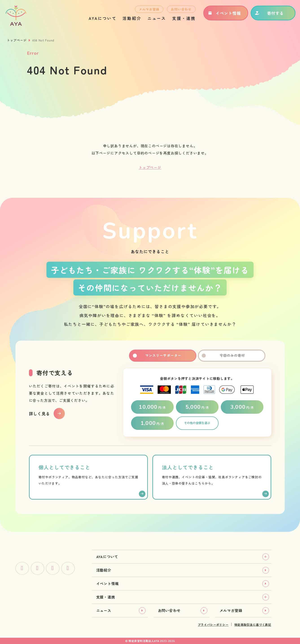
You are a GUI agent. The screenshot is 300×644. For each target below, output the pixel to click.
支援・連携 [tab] (106, 597)
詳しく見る (40, 413)
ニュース (155, 19)
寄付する (267, 14)
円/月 (152, 407)
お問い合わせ (179, 10)
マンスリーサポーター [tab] (163, 356)
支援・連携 (182, 19)
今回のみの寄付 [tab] (232, 356)
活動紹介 (130, 19)
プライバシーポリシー (213, 625)
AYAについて (100, 19)
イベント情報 (222, 14)
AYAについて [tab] (107, 557)
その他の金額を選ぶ (197, 423)
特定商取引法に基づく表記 (253, 625)
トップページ (17, 40)
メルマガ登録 (147, 10)
